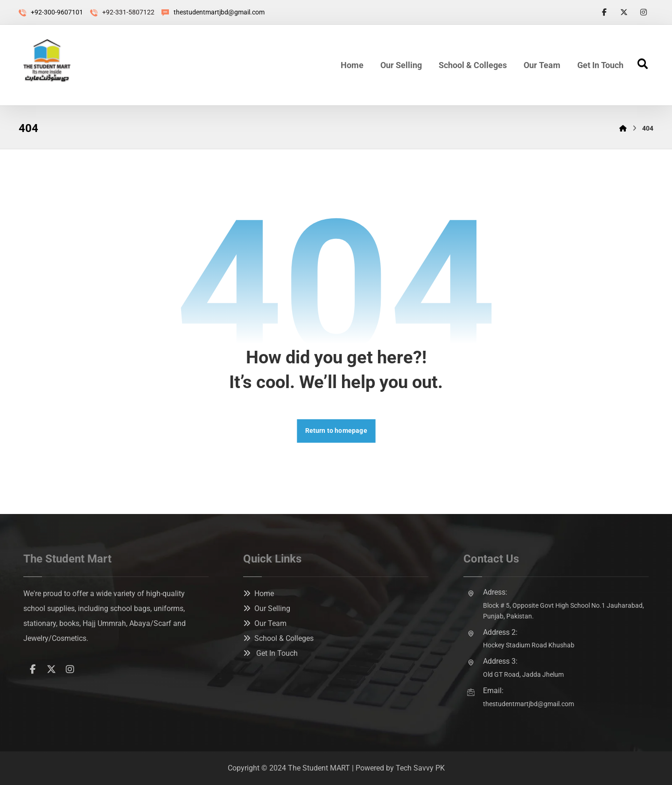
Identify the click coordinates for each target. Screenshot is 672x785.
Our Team (265, 623)
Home (259, 594)
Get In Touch (270, 653)
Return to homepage (336, 431)
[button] (604, 12)
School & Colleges (278, 638)
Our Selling (267, 608)
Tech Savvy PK (420, 768)
